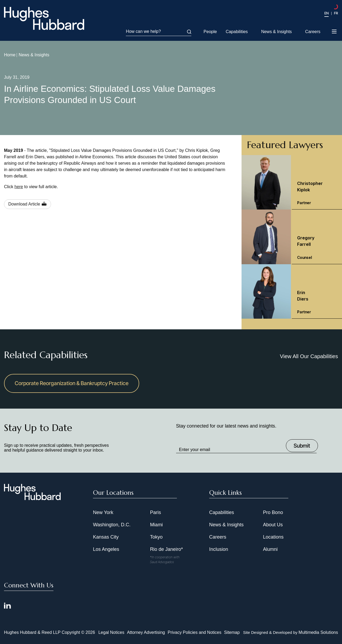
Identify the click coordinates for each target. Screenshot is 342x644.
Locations (273, 537)
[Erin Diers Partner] (292, 291)
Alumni (270, 549)
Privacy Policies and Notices (194, 632)
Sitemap (232, 632)
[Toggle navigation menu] (335, 32)
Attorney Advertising (146, 632)
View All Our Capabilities (309, 356)
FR (336, 13)
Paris (155, 512)
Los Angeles (106, 549)
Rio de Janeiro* (166, 549)
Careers (313, 32)
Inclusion (219, 549)
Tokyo (156, 537)
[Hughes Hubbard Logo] (44, 18)
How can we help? (158, 31)
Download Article (24, 204)
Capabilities (237, 32)
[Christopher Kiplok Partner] (292, 182)
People (210, 32)
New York (103, 512)
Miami (156, 525)
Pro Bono (273, 512)
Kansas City (106, 537)
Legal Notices (111, 632)
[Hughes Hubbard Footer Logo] (32, 498)
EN (327, 13)
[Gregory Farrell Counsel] (292, 237)
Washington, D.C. (112, 525)
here (19, 187)
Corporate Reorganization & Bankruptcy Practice (72, 383)
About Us (273, 525)
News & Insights (276, 32)
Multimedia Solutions (318, 632)
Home (10, 55)
